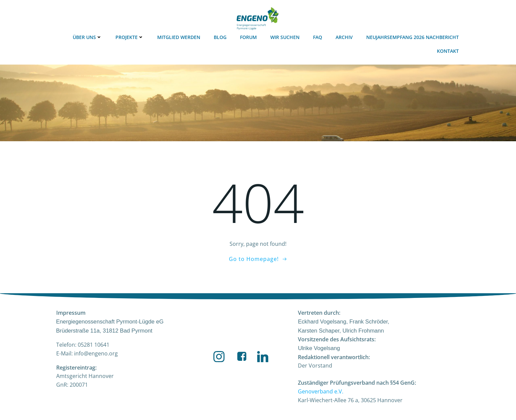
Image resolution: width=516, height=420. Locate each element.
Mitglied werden (179, 37)
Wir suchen (285, 37)
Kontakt (448, 51)
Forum (248, 37)
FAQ (318, 37)
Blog (220, 37)
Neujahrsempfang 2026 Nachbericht (412, 37)
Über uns (87, 37)
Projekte (130, 37)
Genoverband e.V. (321, 391)
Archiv (344, 37)
